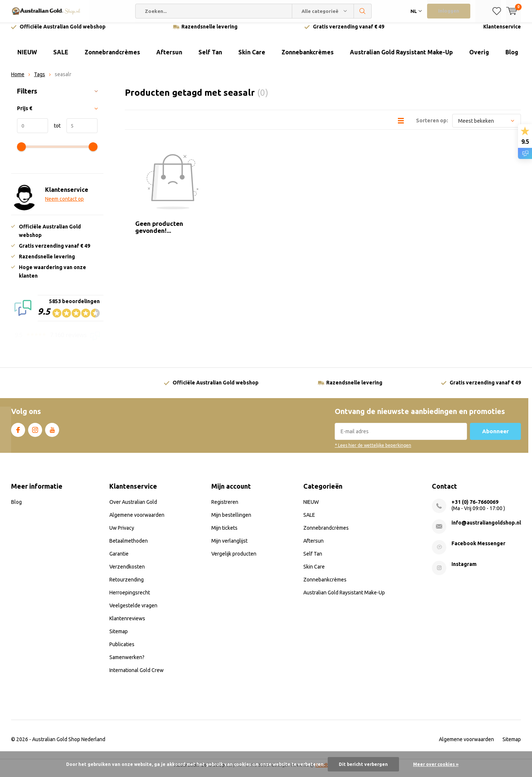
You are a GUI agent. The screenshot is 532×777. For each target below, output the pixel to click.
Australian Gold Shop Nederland (69, 745)
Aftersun (169, 58)
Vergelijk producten (234, 559)
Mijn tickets (224, 533)
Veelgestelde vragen (133, 611)
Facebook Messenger (478, 549)
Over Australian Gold (133, 508)
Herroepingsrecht (130, 598)
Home (18, 80)
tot (54, 131)
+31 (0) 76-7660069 (475, 508)
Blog (512, 58)
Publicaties (122, 650)
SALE (61, 58)
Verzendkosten (127, 572)
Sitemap (119, 637)
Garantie (119, 559)
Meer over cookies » (436, 764)
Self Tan (210, 58)
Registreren (225, 508)
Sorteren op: (432, 126)
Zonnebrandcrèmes (112, 58)
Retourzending (127, 585)
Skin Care (252, 58)
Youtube (52, 434)
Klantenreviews (127, 624)
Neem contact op (64, 204)
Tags (40, 80)
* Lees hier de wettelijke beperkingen (373, 451)
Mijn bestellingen (231, 520)
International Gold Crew (137, 676)
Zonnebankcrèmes (308, 58)
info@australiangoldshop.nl (486, 528)
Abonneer (495, 437)
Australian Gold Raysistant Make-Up (401, 58)
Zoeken (363, 11)
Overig (479, 58)
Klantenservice (502, 32)
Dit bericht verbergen (363, 764)
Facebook (18, 434)
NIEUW (27, 58)
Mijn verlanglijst (229, 546)
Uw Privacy (122, 533)
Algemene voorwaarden (137, 520)
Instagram (35, 434)
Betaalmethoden (129, 546)
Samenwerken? (127, 663)
